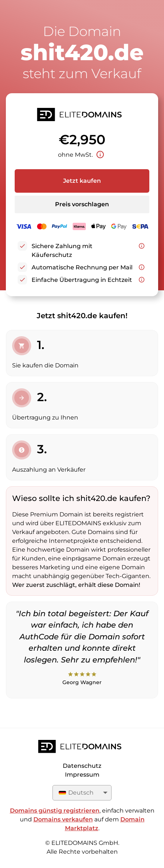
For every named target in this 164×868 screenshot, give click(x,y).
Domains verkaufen (63, 819)
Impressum (82, 775)
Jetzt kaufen (82, 181)
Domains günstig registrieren (55, 811)
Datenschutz (82, 766)
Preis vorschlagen (82, 204)
